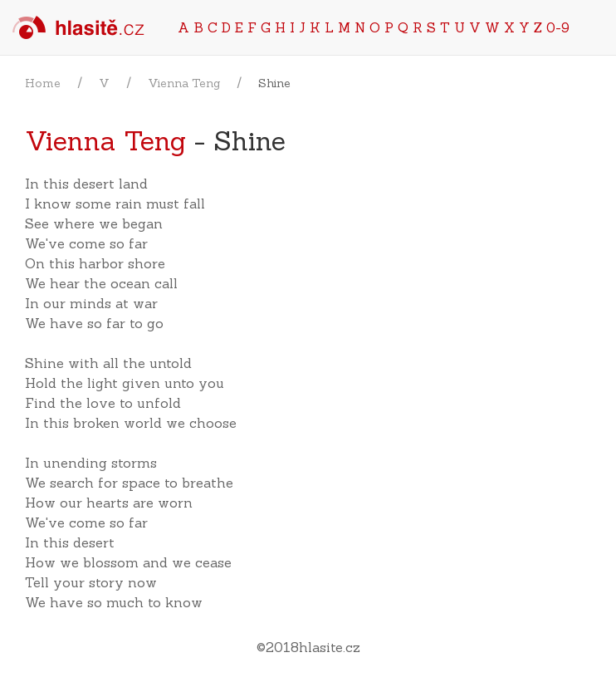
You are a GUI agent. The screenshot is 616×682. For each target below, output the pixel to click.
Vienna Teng (184, 83)
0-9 (558, 27)
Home (43, 83)
